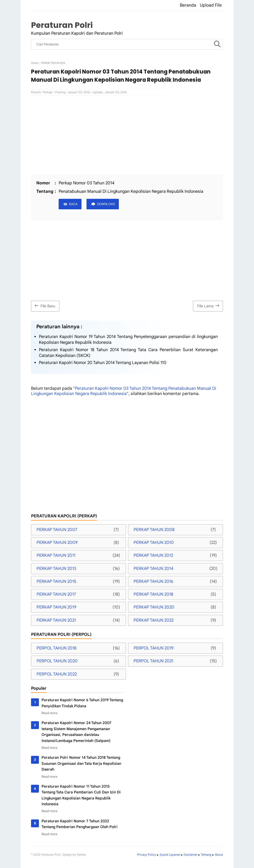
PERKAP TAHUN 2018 (153, 594)
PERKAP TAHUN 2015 (56, 581)
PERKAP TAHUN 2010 (154, 543)
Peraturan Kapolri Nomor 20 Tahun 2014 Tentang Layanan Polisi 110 (103, 363)
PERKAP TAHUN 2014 (153, 569)
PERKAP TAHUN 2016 (153, 581)
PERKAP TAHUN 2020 (154, 607)
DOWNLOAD (106, 204)
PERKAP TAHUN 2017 (56, 594)
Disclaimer (190, 855)
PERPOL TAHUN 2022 (57, 674)
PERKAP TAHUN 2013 (56, 569)
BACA (73, 204)
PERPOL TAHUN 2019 (154, 648)
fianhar (81, 855)
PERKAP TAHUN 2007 (57, 530)
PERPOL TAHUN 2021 (153, 661)
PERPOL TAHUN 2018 (57, 648)
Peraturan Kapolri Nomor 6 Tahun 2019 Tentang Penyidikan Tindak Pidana (82, 703)
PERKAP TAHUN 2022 (154, 620)
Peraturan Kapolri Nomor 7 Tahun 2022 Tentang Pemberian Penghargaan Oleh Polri (80, 824)
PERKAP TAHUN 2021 (56, 620)
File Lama (209, 306)
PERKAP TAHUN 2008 (154, 530)
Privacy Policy (147, 855)
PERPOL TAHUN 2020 (57, 661)
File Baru (44, 306)
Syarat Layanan (170, 855)
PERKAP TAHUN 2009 (57, 543)
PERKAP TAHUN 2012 (153, 555)
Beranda (188, 5)
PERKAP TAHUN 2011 (56, 555)
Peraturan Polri (62, 25)
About (219, 855)
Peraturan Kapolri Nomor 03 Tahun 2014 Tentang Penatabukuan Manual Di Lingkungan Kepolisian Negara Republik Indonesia (124, 391)
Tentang (206, 855)
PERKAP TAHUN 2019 (56, 607)
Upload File (211, 5)
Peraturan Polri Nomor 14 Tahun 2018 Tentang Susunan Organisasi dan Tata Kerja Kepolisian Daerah (81, 763)
